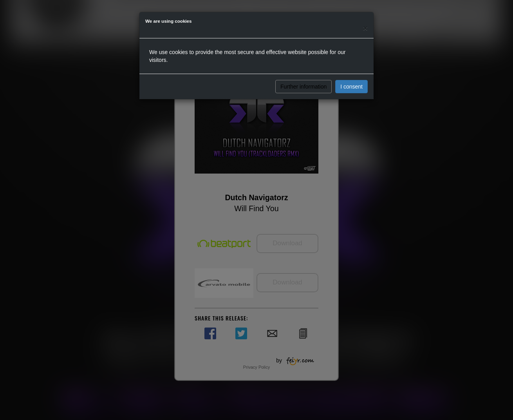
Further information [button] (303, 87)
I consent (351, 87)
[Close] (365, 28)
